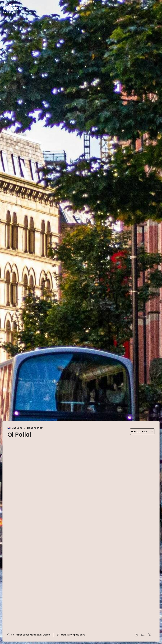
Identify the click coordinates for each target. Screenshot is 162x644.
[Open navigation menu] (158, 5)
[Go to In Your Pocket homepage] (10, 8)
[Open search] (148, 5)
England (17, 428)
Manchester (35, 428)
